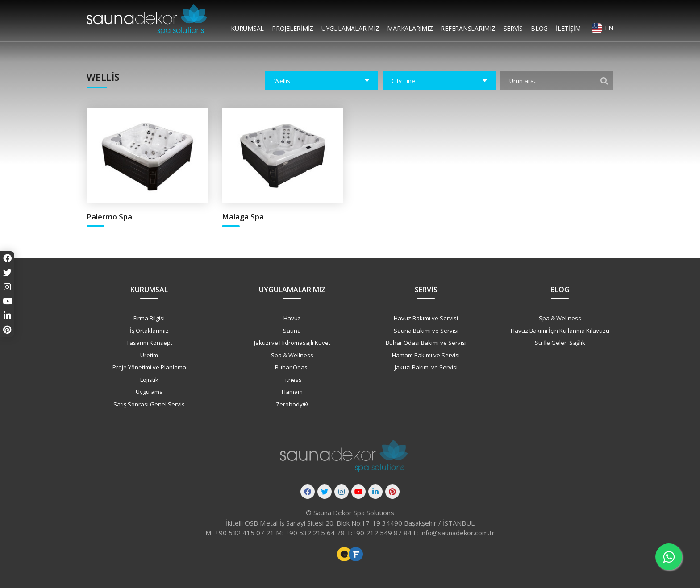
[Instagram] (342, 492)
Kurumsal (247, 28)
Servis (513, 28)
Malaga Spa (243, 217)
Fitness (292, 380)
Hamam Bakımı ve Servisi (426, 355)
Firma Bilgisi (149, 318)
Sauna (292, 331)
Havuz (292, 318)
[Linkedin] (375, 492)
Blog (539, 28)
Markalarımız (410, 28)
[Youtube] (358, 492)
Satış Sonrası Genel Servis (149, 404)
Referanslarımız (468, 28)
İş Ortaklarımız (149, 331)
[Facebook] (308, 492)
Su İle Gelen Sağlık (560, 343)
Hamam (292, 392)
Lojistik (149, 380)
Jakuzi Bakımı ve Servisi (426, 367)
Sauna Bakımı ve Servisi (426, 331)
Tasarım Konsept (149, 343)
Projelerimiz (293, 28)
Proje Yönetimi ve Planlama (149, 367)
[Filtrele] (604, 81)
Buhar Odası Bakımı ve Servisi (426, 343)
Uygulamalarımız (350, 28)
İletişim (568, 28)
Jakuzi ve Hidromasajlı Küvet (292, 343)
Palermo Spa (109, 217)
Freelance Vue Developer (356, 554)
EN (609, 28)
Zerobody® (292, 404)
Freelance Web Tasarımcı (344, 554)
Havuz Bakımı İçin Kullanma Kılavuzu (560, 331)
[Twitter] (325, 492)
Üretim (149, 355)
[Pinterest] (392, 492)
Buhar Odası (292, 367)
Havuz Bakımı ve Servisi (426, 318)
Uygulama (149, 392)
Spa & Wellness (292, 355)
